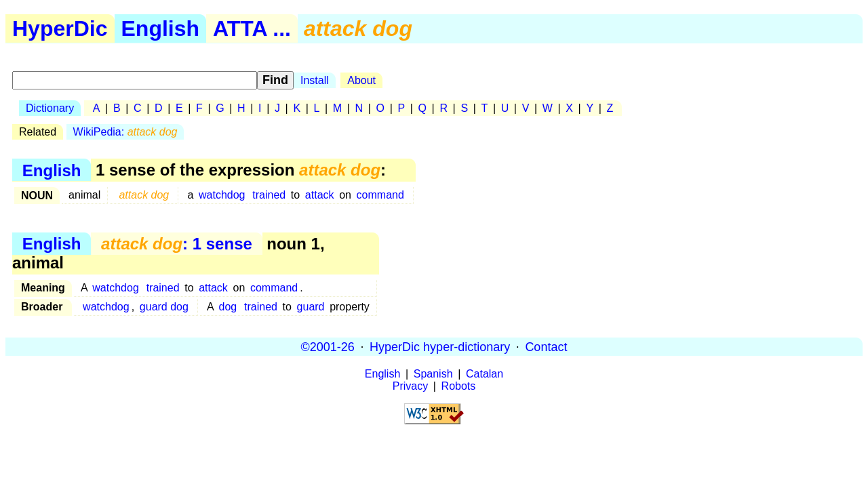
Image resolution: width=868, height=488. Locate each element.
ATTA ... (252, 28)
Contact (546, 346)
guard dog (164, 307)
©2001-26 (328, 346)
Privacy (410, 386)
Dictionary (50, 108)
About (361, 80)
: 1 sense (177, 244)
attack (320, 195)
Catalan (485, 374)
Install (315, 80)
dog (228, 307)
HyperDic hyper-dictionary (440, 346)
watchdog (222, 195)
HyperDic (60, 28)
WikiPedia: (125, 132)
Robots (459, 386)
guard (311, 307)
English (161, 28)
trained (269, 195)
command (380, 195)
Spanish (433, 374)
